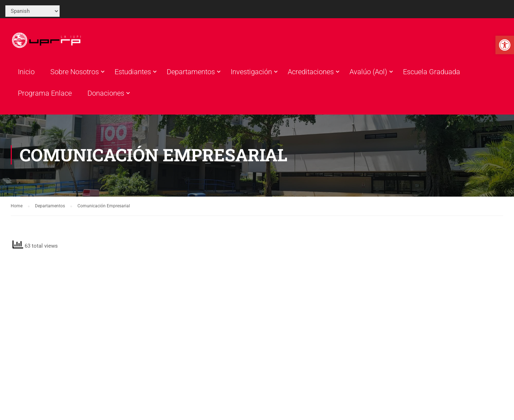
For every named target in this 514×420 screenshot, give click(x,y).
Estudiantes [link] (133, 72)
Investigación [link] (251, 72)
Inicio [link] (26, 72)
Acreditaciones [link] (311, 72)
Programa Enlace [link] (45, 93)
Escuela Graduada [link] (432, 72)
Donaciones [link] (106, 93)
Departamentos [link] (191, 72)
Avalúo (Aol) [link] (368, 72)
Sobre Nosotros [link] (75, 72)
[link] (505, 45)
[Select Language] (32, 11)
